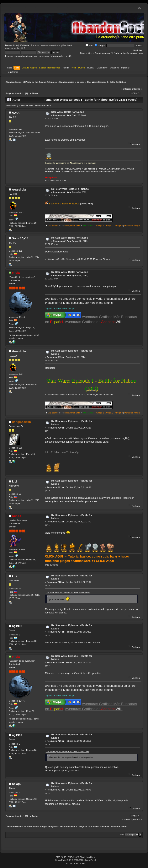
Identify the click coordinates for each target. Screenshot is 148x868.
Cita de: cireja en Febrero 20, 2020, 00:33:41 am (67, 752)
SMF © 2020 (73, 857)
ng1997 (17, 626)
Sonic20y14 (20, 238)
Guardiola (19, 189)
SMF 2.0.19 (61, 857)
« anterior (126, 89)
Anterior (19, 93)
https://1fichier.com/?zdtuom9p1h (63, 452)
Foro (89, 46)
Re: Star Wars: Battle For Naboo (70, 189)
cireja (16, 273)
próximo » (137, 89)
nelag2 (17, 784)
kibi (14, 481)
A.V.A (16, 113)
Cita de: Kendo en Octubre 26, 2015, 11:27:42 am (68, 593)
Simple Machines (87, 857)
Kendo (17, 516)
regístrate (55, 45)
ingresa (44, 45)
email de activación (15, 48)
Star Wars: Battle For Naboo (68, 112)
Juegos (100, 46)
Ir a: (122, 835)
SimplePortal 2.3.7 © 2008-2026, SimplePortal (76, 860)
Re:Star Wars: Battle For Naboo (70, 238)
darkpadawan (21, 422)
